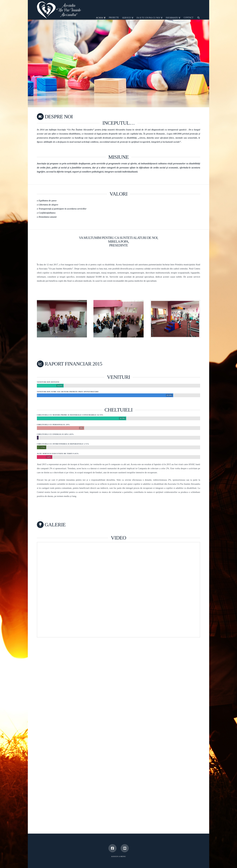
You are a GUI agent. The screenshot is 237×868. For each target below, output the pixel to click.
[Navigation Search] (198, 10)
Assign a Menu (118, 856)
